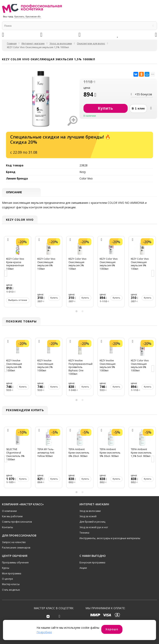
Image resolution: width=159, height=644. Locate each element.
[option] (18, 274)
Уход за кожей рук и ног (94, 527)
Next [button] (153, 274)
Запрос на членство (14, 542)
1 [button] (77, 311)
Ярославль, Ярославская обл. (28, 17)
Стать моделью (11, 590)
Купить (23, 298)
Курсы (6, 568)
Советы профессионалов (17, 522)
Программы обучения (15, 563)
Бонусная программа (92, 563)
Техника (84, 533)
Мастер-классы (11, 584)
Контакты (7, 527)
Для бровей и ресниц (92, 522)
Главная (12, 43)
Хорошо (112, 629)
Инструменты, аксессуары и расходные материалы (110, 538)
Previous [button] (6, 274)
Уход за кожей (88, 516)
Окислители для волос (91, 43)
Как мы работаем (12, 516)
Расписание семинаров (16, 548)
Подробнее (44, 632)
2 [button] (82, 311)
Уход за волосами (61, 43)
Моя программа (12, 573)
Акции (83, 568)
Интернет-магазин (33, 43)
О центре (7, 579)
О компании (9, 511)
